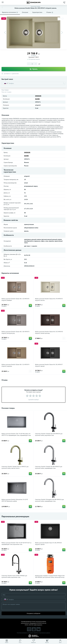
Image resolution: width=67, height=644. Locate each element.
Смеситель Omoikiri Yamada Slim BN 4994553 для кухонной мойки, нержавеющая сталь (49, 467)
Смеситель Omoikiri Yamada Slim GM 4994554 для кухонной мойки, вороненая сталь (49, 434)
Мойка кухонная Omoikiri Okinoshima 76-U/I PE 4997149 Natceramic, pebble (15, 500)
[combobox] (5, 83)
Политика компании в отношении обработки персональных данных (33, 633)
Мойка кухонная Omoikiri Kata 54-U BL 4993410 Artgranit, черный (48, 544)
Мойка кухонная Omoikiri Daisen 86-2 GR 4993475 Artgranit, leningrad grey (16, 332)
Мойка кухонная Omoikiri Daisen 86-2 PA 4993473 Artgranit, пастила (49, 300)
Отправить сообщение (33, 613)
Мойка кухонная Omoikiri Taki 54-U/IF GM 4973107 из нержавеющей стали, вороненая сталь (16, 544)
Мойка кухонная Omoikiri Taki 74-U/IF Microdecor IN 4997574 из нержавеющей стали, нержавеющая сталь (16, 434)
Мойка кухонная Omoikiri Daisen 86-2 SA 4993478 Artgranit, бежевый (15, 300)
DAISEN (37, 99)
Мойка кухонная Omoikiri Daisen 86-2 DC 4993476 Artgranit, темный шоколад (49, 332)
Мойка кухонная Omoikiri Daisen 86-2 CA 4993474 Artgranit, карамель (15, 365)
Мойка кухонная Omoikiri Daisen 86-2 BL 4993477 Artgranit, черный (49, 365)
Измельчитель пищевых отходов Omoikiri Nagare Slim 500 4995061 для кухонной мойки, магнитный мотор (50, 576)
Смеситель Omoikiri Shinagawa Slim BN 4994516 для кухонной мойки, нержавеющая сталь (49, 500)
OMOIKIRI (38, 96)
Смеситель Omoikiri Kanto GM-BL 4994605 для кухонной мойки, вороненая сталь (14, 576)
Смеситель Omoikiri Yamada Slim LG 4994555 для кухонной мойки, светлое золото (15, 467)
